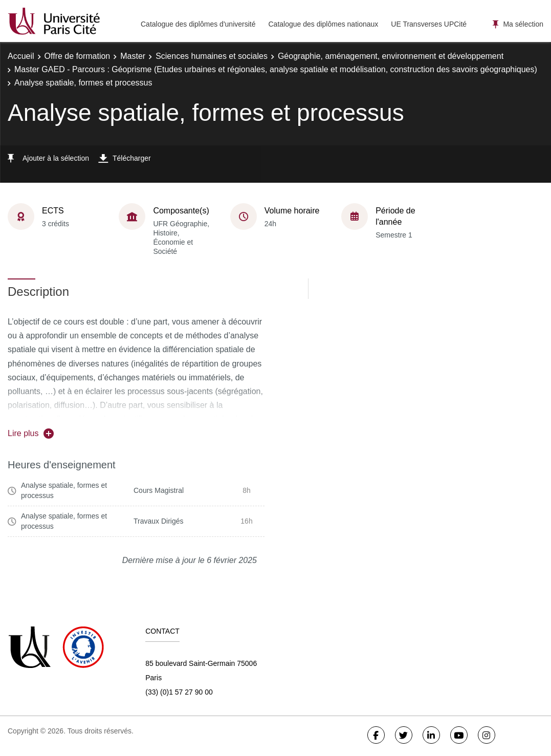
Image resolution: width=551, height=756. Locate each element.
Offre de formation (78, 56)
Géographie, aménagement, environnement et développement (391, 56)
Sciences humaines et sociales (212, 56)
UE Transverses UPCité (429, 24)
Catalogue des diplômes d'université (198, 24)
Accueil (21, 56)
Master (133, 56)
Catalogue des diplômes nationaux (323, 24)
